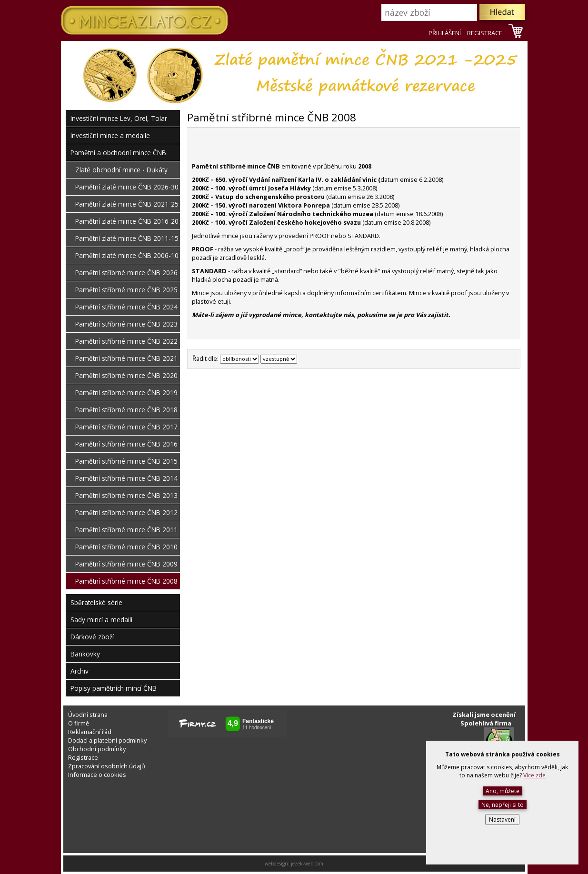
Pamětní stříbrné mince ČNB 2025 (126, 290)
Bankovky (85, 654)
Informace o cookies (97, 775)
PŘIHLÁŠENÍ (445, 33)
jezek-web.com (307, 864)
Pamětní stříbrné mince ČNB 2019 (126, 392)
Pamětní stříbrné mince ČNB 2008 (126, 581)
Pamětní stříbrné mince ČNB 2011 (126, 530)
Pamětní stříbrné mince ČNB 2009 (126, 564)
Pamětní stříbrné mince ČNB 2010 (126, 547)
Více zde (534, 775)
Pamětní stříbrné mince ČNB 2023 (126, 324)
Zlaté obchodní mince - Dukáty (121, 170)
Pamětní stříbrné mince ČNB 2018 (126, 410)
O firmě (79, 723)
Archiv (80, 671)
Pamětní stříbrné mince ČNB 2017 (126, 427)
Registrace (83, 757)
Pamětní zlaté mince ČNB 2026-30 (127, 187)
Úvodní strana (88, 715)
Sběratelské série (96, 602)
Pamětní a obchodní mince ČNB (118, 153)
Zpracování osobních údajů (107, 766)
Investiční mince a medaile (110, 135)
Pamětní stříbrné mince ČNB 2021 (126, 358)
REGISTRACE (485, 33)
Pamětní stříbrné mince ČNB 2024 (126, 307)
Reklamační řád (90, 732)
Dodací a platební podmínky (107, 740)
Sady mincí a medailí (101, 620)
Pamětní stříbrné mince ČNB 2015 (126, 461)
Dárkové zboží (92, 637)
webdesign (276, 864)
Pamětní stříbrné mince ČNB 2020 (126, 375)
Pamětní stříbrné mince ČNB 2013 (126, 495)
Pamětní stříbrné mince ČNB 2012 (126, 512)
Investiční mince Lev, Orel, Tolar (119, 118)
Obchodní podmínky (97, 749)
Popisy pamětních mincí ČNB (114, 688)
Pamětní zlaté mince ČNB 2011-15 (127, 238)
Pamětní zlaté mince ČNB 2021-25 (127, 204)
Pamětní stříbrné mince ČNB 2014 (126, 478)
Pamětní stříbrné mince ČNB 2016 (126, 444)
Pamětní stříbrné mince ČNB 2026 (126, 273)
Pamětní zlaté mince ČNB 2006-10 (127, 255)
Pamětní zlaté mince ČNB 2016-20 (127, 221)
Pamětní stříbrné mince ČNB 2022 (126, 341)
